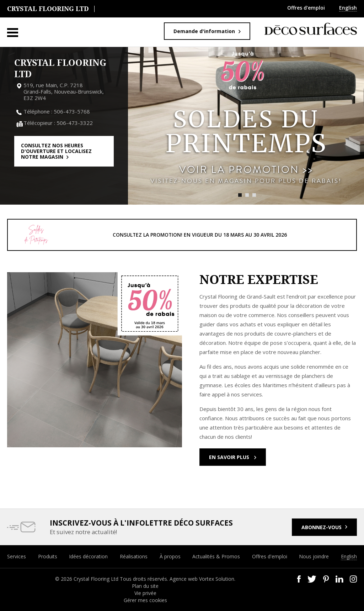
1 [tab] (240, 195)
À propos (170, 556)
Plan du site (145, 586)
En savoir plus (230, 457)
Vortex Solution (217, 579)
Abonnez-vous (322, 527)
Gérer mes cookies (145, 600)
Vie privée (145, 593)
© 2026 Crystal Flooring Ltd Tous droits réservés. (112, 579)
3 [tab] (254, 195)
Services (17, 556)
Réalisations (134, 556)
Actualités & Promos (216, 556)
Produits (48, 556)
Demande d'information (204, 31)
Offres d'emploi (306, 8)
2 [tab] (247, 195)
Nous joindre (314, 556)
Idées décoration (88, 556)
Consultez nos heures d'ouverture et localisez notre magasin (56, 151)
